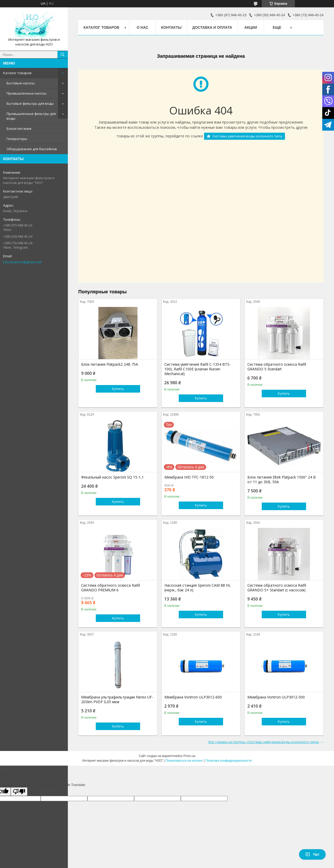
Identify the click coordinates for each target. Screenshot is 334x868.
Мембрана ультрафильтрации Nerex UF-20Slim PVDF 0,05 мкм (117, 700)
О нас (143, 27)
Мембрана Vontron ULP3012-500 (276, 697)
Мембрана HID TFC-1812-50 (189, 477)
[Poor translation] (19, 792)
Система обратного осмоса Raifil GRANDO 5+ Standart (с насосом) (277, 588)
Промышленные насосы (26, 93)
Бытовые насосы (21, 83)
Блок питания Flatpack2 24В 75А (110, 364)
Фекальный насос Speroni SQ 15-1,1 (112, 477)
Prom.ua (189, 756)
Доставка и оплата (212, 27)
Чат (312, 854)
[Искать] (63, 55)
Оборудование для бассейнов (32, 149)
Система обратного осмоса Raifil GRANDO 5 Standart (277, 367)
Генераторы (17, 139)
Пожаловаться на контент (184, 761)
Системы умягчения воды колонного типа (247, 136)
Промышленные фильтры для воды (31, 116)
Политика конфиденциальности (228, 761)
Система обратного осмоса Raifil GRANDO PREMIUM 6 (111, 588)
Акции (251, 27)
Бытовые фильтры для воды (30, 103)
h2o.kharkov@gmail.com (22, 262)
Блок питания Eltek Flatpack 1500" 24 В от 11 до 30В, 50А (282, 480)
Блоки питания (19, 129)
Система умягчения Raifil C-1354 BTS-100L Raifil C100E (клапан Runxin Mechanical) (198, 369)
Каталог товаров (17, 73)
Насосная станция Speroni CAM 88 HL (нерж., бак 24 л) (198, 588)
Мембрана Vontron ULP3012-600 (193, 697)
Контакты (171, 27)
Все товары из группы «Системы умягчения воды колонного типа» (264, 742)
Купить (118, 389)
